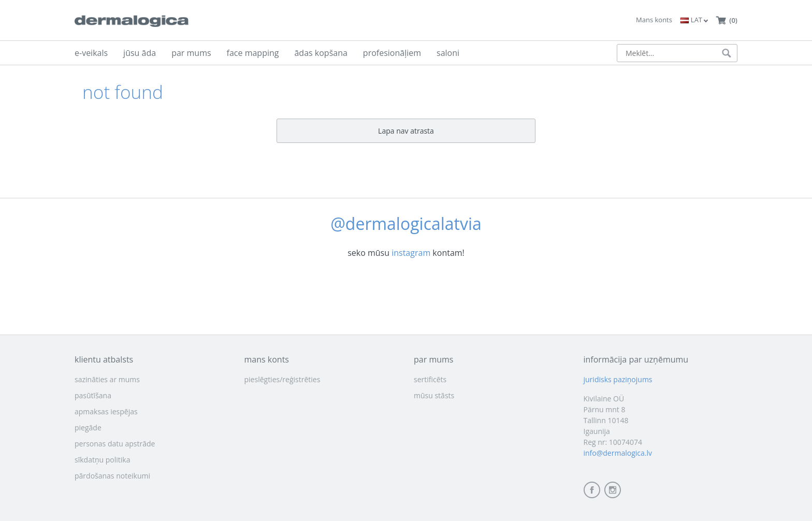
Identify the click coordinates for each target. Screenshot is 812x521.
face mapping (253, 53)
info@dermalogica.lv (618, 453)
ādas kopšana (321, 53)
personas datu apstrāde (115, 444)
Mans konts (654, 20)
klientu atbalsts (104, 359)
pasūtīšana (93, 395)
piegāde (88, 428)
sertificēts (430, 379)
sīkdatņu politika (102, 460)
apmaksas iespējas (106, 411)
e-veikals (91, 53)
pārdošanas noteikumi (112, 476)
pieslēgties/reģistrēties (282, 379)
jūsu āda (140, 53)
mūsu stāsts (434, 395)
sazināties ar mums (107, 379)
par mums (191, 53)
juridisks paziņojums (618, 379)
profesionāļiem (392, 53)
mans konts (267, 359)
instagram (411, 253)
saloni (448, 53)
